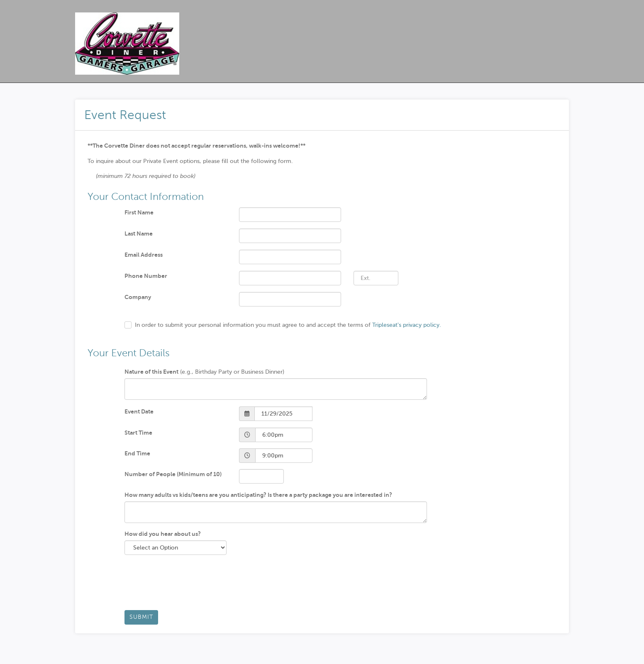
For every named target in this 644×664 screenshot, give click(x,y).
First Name (139, 212)
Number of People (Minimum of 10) (173, 474)
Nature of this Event (151, 372)
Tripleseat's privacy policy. (407, 325)
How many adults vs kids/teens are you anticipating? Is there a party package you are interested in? (258, 495)
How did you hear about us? (163, 534)
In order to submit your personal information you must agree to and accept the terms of (288, 325)
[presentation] (188, 586)
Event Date (139, 411)
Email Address (144, 255)
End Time (137, 453)
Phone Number (146, 276)
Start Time (138, 433)
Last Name (139, 233)
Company (138, 297)
